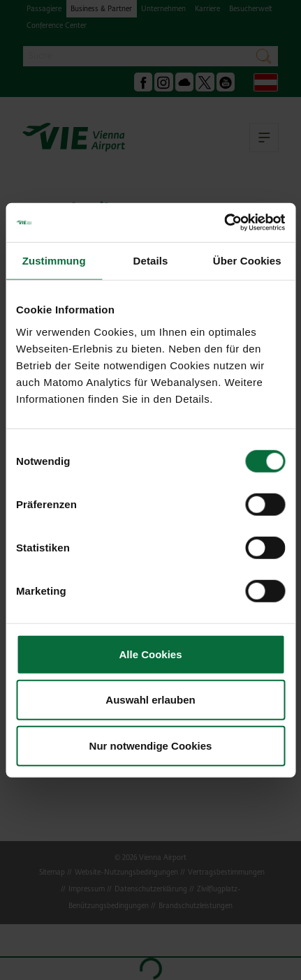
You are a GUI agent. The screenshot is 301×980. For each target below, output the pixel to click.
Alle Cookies (150, 654)
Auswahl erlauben (150, 700)
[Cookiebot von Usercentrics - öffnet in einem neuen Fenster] (224, 223)
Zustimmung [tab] (54, 260)
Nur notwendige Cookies (151, 745)
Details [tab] (151, 260)
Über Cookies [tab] (247, 260)
